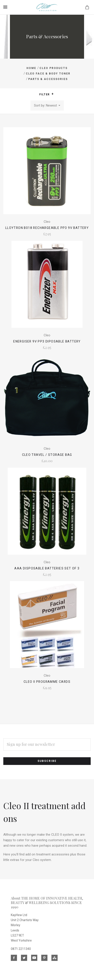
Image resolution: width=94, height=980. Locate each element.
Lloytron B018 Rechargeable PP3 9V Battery (47, 228)
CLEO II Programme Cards (47, 682)
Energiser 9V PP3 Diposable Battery (47, 341)
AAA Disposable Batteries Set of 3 (47, 568)
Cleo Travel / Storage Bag (47, 455)
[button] (53, 94)
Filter (46, 94)
